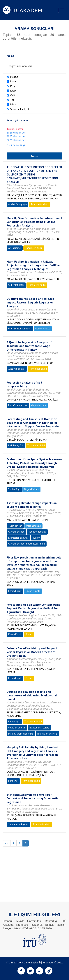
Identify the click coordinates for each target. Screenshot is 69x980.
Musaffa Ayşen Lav (18, 405)
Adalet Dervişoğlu (17, 204)
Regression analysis (18, 538)
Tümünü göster (15, 129)
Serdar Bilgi (14, 489)
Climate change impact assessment (27, 544)
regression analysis (47, 734)
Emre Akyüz (14, 722)
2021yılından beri (16, 140)
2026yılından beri (16, 133)
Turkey (36, 538)
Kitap (13, 91)
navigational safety (39, 728)
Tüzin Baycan (15, 526)
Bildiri (13, 104)
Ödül (13, 95)
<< (7, 843)
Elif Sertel (13, 781)
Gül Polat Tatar (16, 285)
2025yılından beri (16, 136)
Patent (14, 81)
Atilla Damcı (15, 248)
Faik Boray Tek (16, 446)
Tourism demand (37, 532)
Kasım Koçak (15, 591)
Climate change (16, 532)
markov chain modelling (21, 734)
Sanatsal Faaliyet (20, 109)
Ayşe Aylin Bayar (17, 369)
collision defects (17, 728)
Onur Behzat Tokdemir (20, 329)
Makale (14, 77)
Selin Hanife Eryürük (18, 824)
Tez (12, 100)
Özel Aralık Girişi (16, 145)
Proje (13, 86)
